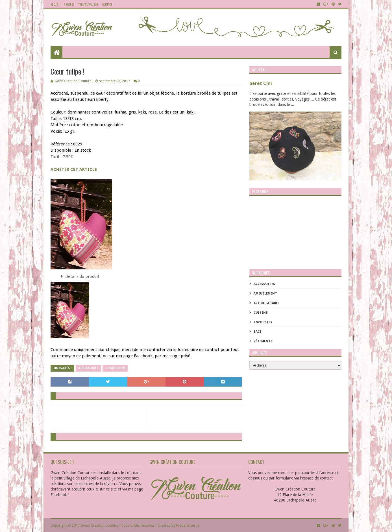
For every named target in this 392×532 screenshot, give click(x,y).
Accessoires (88, 368)
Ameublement (265, 294)
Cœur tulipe (115, 368)
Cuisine (261, 313)
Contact (107, 4)
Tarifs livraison (88, 4)
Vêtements (263, 341)
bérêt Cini (261, 83)
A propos (69, 4)
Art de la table (266, 303)
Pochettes (263, 322)
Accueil (55, 4)
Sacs (258, 332)
